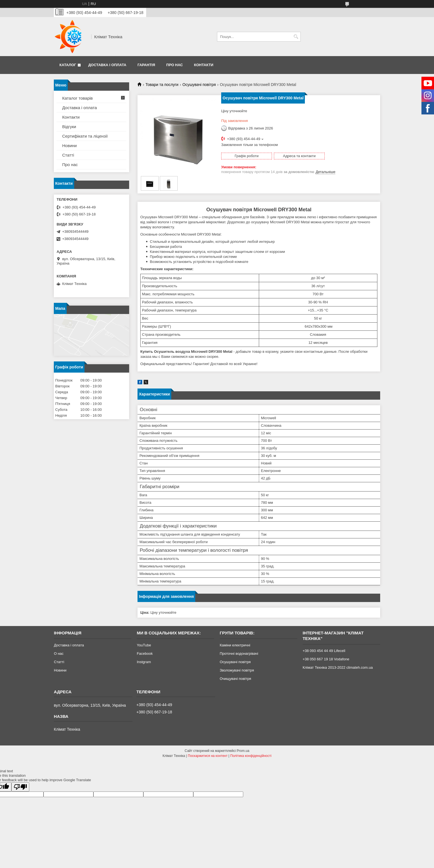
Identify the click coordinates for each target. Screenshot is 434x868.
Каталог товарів (78, 98)
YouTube (144, 645)
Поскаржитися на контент (208, 756)
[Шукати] (296, 37)
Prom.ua (243, 751)
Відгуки (69, 127)
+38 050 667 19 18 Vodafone (326, 659)
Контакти (204, 65)
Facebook (145, 654)
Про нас (174, 65)
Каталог (68, 65)
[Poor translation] (20, 787)
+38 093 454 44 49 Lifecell (324, 651)
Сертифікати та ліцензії (85, 136)
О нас (59, 654)
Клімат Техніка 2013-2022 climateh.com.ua (338, 667)
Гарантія (146, 65)
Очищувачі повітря (236, 679)
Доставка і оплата (107, 65)
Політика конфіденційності (251, 756)
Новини (69, 146)
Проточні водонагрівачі (239, 654)
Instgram (144, 662)
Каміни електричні (235, 645)
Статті (68, 155)
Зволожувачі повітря (237, 670)
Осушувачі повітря (199, 85)
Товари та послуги (162, 85)
